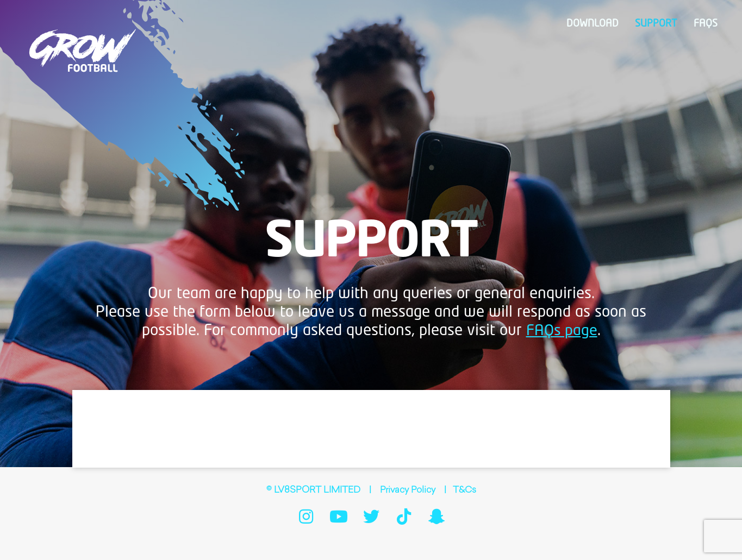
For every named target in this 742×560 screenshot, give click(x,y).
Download (600, 24)
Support (660, 24)
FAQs (707, 24)
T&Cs (465, 490)
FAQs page (562, 331)
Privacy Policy (408, 490)
